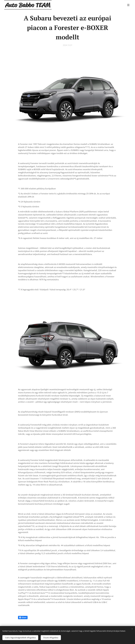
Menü (128, 5)
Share (23, 618)
